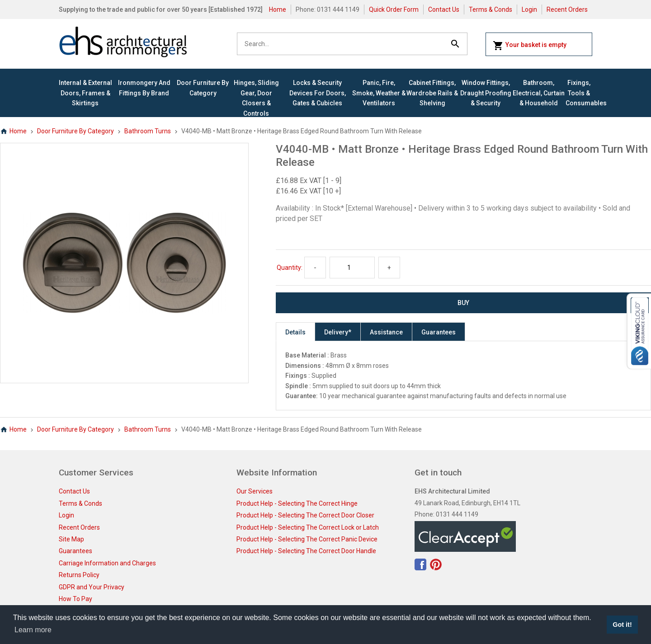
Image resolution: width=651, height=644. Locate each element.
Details (295, 332)
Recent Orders (567, 9)
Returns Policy (79, 575)
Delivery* (338, 332)
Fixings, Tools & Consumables (579, 93)
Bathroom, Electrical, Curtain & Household (539, 93)
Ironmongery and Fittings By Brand (144, 88)
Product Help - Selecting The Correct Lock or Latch (308, 527)
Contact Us (444, 9)
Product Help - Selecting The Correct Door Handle (306, 551)
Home (278, 9)
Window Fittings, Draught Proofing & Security (486, 93)
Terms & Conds (491, 9)
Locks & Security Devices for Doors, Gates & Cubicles (318, 93)
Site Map (71, 539)
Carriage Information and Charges (107, 563)
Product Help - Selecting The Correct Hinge (297, 503)
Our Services (255, 491)
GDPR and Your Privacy (92, 587)
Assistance (386, 332)
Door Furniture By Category (203, 88)
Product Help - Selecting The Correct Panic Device (307, 539)
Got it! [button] (622, 625)
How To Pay (75, 599)
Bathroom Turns (148, 131)
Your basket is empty (530, 46)
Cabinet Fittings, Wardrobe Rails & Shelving (432, 93)
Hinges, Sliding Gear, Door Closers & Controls (256, 98)
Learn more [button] (33, 630)
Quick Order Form (394, 9)
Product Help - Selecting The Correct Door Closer (305, 515)
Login (529, 9)
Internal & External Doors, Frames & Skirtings (85, 93)
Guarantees (439, 332)
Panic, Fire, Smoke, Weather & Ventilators (379, 93)
